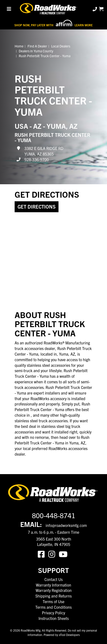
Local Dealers (61, 46)
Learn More (84, 25)
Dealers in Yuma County (36, 51)
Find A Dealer (37, 46)
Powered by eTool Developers (62, 635)
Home (19, 46)
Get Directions (37, 207)
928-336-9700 (37, 159)
